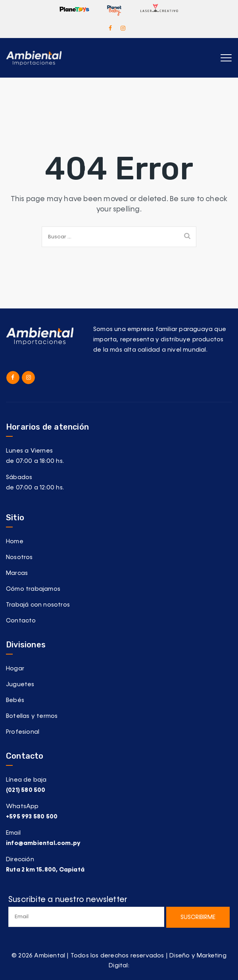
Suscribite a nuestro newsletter (86, 911)
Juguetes (20, 684)
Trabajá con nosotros (38, 605)
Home (15, 541)
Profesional (23, 732)
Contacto (21, 621)
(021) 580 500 (26, 790)
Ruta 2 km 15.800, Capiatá (45, 870)
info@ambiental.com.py (43, 843)
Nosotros (19, 557)
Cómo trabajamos (33, 589)
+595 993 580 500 (32, 817)
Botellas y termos (32, 716)
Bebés (15, 700)
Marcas (17, 573)
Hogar (15, 669)
